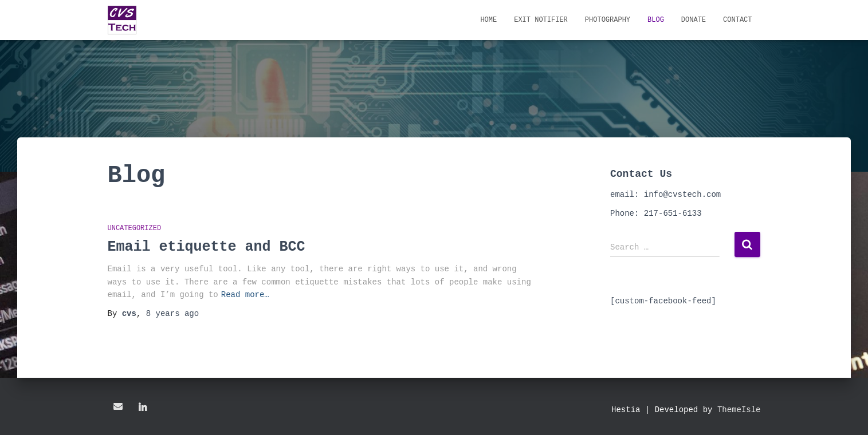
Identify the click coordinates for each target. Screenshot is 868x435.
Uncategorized (135, 229)
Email (118, 406)
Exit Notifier (541, 20)
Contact (737, 20)
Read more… (245, 294)
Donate (694, 20)
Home (488, 20)
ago (172, 313)
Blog (656, 20)
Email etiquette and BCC (207, 247)
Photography (608, 20)
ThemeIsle (739, 410)
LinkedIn (143, 408)
